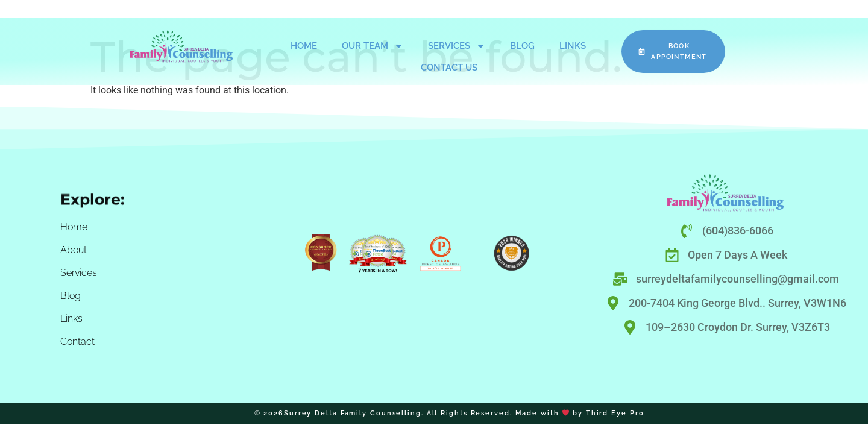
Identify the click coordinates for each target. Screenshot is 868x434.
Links (573, 46)
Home (304, 46)
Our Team (373, 46)
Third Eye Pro (615, 413)
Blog (522, 46)
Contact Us (449, 68)
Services (457, 46)
